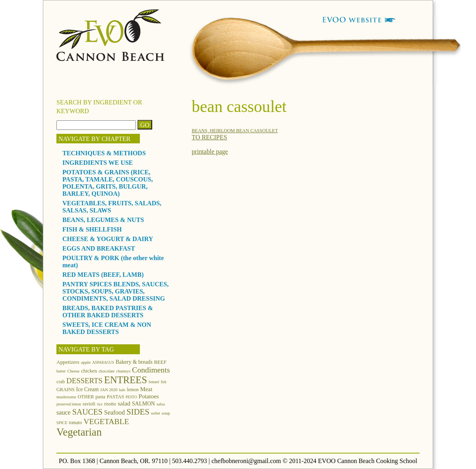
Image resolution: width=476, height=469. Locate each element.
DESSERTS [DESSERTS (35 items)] (84, 381)
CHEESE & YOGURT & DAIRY (108, 239)
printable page (210, 152)
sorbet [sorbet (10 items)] (156, 413)
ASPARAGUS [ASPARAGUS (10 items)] (103, 363)
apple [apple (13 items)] (86, 362)
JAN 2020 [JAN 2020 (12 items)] (109, 390)
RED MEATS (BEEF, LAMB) (103, 275)
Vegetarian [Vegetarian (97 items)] (79, 432)
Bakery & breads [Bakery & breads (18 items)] (134, 362)
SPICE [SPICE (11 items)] (62, 423)
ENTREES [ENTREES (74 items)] (126, 380)
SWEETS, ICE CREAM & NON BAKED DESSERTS (107, 328)
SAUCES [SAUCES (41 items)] (87, 412)
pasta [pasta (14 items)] (100, 397)
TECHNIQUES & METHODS (104, 153)
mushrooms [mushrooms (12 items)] (66, 397)
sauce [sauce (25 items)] (64, 412)
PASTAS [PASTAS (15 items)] (116, 397)
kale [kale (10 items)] (122, 390)
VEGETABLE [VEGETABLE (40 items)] (106, 421)
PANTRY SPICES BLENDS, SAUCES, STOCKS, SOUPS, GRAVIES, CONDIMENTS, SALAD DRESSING (116, 291)
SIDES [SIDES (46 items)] (138, 412)
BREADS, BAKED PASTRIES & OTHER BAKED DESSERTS (108, 312)
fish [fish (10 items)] (164, 382)
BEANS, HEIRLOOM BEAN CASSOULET (235, 131)
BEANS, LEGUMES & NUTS (103, 220)
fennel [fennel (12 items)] (154, 382)
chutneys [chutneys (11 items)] (124, 371)
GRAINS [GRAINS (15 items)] (66, 390)
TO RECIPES (210, 137)
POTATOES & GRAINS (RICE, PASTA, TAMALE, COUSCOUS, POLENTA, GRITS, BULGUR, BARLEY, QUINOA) (108, 183)
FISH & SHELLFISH (92, 229)
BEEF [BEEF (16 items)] (160, 362)
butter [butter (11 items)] (61, 371)
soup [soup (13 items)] (166, 413)
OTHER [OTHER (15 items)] (86, 397)
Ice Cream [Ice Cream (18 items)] (88, 389)
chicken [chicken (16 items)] (89, 371)
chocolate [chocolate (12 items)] (107, 371)
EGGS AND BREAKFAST (99, 248)
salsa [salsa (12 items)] (161, 404)
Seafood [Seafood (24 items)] (114, 412)
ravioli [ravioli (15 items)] (89, 404)
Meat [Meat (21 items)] (146, 389)
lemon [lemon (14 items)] (133, 390)
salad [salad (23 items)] (124, 403)
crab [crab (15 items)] (61, 382)
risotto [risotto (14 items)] (110, 404)
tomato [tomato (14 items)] (75, 423)
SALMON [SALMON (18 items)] (143, 404)
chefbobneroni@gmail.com (246, 461)
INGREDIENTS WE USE (98, 163)
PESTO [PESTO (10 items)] (131, 397)
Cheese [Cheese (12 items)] (73, 371)
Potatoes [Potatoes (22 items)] (149, 396)
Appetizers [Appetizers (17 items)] (68, 362)
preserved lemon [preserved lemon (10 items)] (69, 404)
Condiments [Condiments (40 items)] (151, 370)
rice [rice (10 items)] (100, 404)
